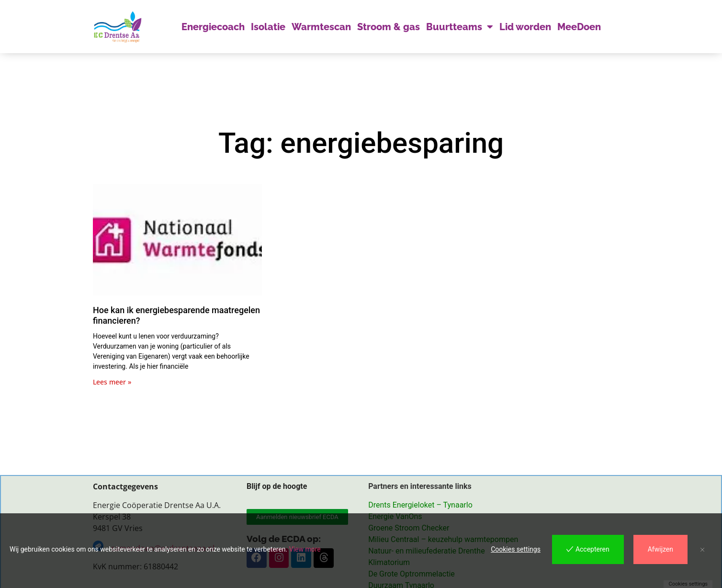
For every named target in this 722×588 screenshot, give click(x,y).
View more (305, 549)
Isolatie (268, 27)
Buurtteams (460, 27)
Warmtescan (321, 27)
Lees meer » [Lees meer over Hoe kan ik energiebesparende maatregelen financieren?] (112, 382)
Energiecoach (213, 27)
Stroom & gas (389, 27)
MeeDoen (579, 27)
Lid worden (525, 27)
